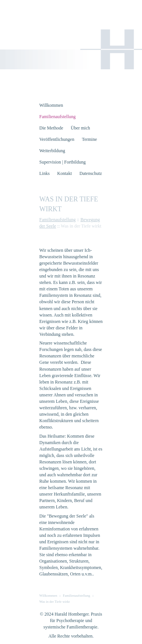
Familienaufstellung (58, 220)
